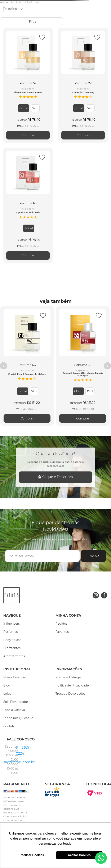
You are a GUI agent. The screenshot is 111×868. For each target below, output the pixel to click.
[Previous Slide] (4, 366)
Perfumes (33, 2)
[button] (24, 108)
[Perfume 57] (28, 85)
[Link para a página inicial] (4, 2)
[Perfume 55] (83, 366)
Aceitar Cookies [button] (79, 855)
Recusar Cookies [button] (32, 855)
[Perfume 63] (28, 205)
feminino (17, 2)
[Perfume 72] (83, 85)
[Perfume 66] (27, 366)
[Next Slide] (107, 366)
